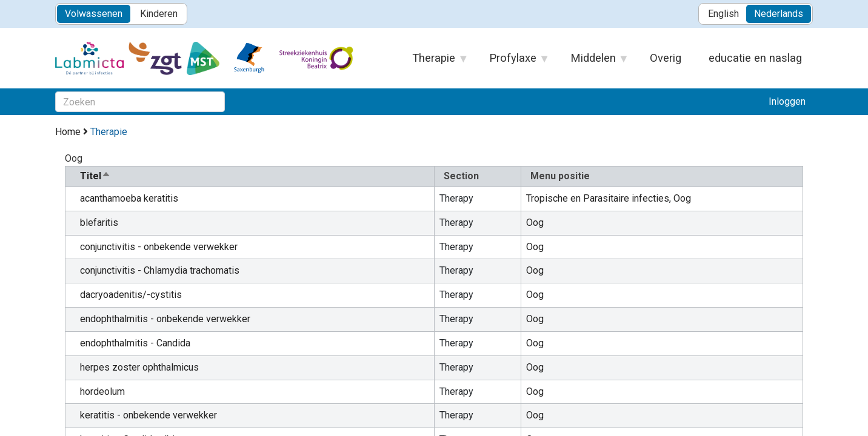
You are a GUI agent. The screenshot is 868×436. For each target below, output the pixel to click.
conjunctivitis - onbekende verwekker (159, 247)
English (723, 14)
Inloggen (787, 101)
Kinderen (159, 14)
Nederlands (779, 14)
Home (68, 132)
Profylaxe (513, 62)
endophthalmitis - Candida (135, 343)
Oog (682, 198)
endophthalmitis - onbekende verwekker (165, 319)
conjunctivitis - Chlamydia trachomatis (160, 270)
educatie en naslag (755, 58)
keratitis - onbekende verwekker (149, 415)
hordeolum (102, 391)
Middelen (594, 62)
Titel (95, 176)
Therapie (434, 62)
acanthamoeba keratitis (129, 198)
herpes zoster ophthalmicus (139, 367)
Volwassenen (94, 14)
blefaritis (99, 223)
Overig (666, 58)
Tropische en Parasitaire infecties (598, 198)
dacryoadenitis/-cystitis (131, 295)
